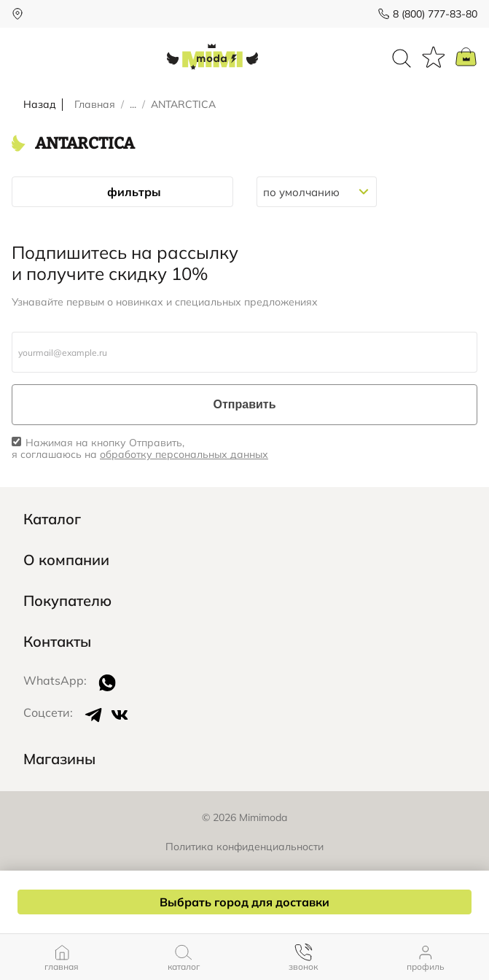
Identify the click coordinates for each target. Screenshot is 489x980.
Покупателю (67, 601)
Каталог (52, 519)
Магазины (59, 759)
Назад (40, 105)
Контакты (57, 642)
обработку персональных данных (184, 454)
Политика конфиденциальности (244, 847)
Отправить (245, 404)
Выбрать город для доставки (244, 902)
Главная (95, 105)
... (133, 105)
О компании (66, 560)
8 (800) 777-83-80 (435, 14)
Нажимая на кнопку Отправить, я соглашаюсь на (140, 449)
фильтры (122, 192)
